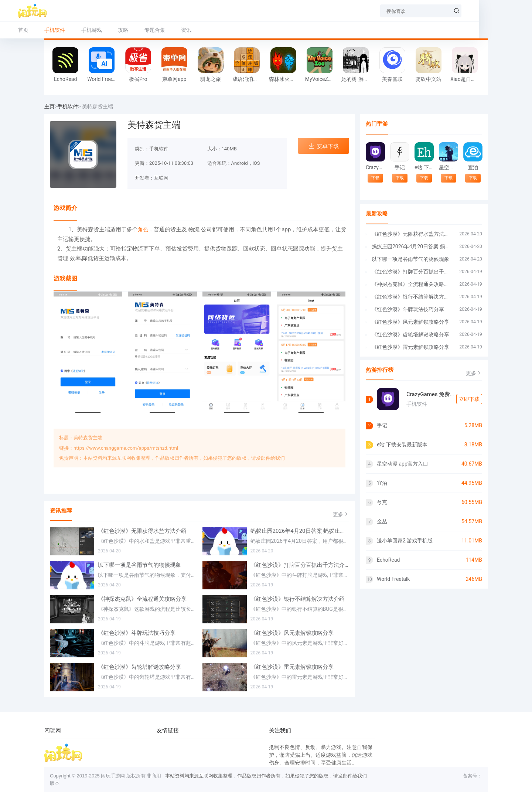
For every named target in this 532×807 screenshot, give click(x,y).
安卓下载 (323, 146)
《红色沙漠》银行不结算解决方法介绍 (298, 599)
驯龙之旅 (211, 79)
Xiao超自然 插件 (467, 79)
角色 (143, 229)
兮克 (382, 502)
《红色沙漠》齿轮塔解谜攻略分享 (139, 667)
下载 (375, 178)
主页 (50, 106)
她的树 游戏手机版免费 (358, 79)
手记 (400, 167)
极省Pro (138, 79)
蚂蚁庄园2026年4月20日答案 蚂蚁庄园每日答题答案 (300, 531)
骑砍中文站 (429, 79)
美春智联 (392, 79)
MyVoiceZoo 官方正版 (321, 79)
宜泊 (473, 167)
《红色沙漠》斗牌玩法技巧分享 (137, 633)
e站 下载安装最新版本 (424, 167)
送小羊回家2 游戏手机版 (405, 541)
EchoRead (65, 79)
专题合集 (181, 30)
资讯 (212, 30)
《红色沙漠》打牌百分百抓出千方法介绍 (300, 565)
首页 (50, 30)
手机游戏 (118, 30)
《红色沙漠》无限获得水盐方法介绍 (142, 531)
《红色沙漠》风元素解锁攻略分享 (292, 633)
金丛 (382, 521)
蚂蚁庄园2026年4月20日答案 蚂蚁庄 (412, 246)
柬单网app (174, 79)
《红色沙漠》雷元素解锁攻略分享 (292, 667)
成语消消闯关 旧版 (249, 79)
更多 (341, 514)
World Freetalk (103, 79)
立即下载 (469, 399)
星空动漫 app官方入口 (448, 167)
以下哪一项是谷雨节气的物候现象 (139, 565)
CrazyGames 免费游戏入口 (375, 167)
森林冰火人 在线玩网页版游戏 (285, 79)
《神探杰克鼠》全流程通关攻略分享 (142, 599)
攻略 (149, 30)
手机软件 (68, 106)
